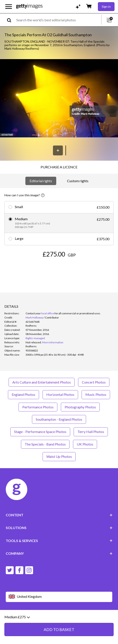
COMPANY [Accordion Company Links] (59, 553)
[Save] (58, 150)
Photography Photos (80, 407)
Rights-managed (35, 338)
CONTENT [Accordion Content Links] (59, 515)
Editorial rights (41, 181)
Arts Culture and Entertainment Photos (42, 382)
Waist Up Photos (59, 456)
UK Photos (85, 444)
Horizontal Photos (60, 394)
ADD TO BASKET (59, 631)
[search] (11, 20)
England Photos (23, 394)
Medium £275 (17, 618)
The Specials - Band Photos (45, 444)
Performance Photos (38, 407)
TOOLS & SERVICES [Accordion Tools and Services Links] (59, 541)
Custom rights (78, 181)
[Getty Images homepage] (29, 6)
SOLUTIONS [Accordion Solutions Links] (59, 528)
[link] (34, 342)
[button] (59, 99)
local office (48, 313)
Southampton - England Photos (59, 419)
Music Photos (96, 394)
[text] (58, 20)
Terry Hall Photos (91, 432)
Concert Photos (94, 382)
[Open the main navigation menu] (9, 7)
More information (53, 342)
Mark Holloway (34, 317)
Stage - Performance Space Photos (40, 432)
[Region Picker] (59, 597)
